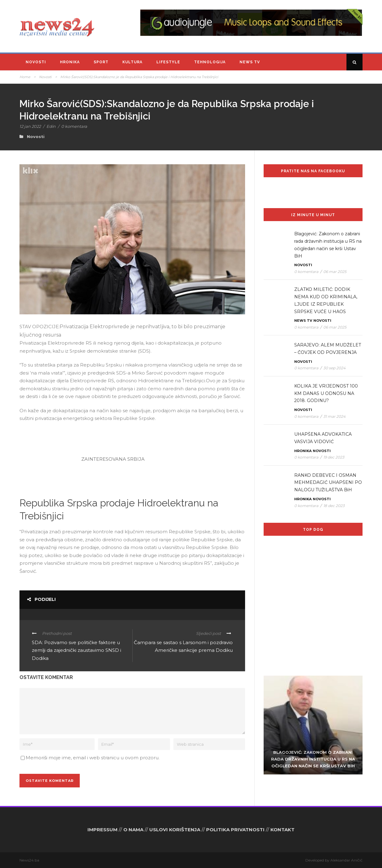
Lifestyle (168, 62)
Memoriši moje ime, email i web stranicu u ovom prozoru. (93, 758)
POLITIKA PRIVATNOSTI (235, 830)
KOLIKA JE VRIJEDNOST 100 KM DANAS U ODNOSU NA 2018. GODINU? (326, 393)
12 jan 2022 (30, 126)
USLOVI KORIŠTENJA (175, 830)
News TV (250, 62)
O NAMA (133, 830)
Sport (101, 62)
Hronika (70, 62)
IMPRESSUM (102, 830)
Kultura (132, 62)
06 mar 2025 (335, 272)
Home (25, 77)
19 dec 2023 (334, 457)
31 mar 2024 (334, 416)
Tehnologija (210, 62)
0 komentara (74, 126)
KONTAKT (282, 830)
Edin (51, 126)
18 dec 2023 (334, 506)
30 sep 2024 (334, 368)
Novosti (36, 62)
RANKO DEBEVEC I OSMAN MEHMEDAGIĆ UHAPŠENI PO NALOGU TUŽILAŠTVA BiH (328, 483)
